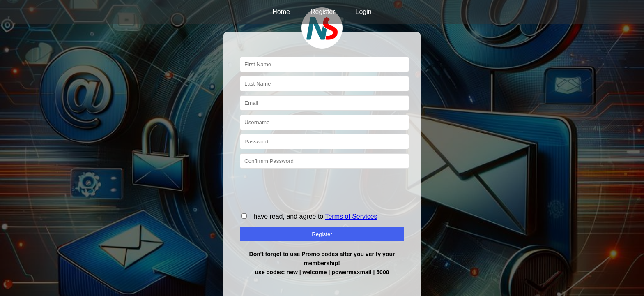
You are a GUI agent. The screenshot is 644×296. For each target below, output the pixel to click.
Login (364, 12)
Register (323, 12)
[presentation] (302, 189)
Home (281, 12)
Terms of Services (351, 216)
